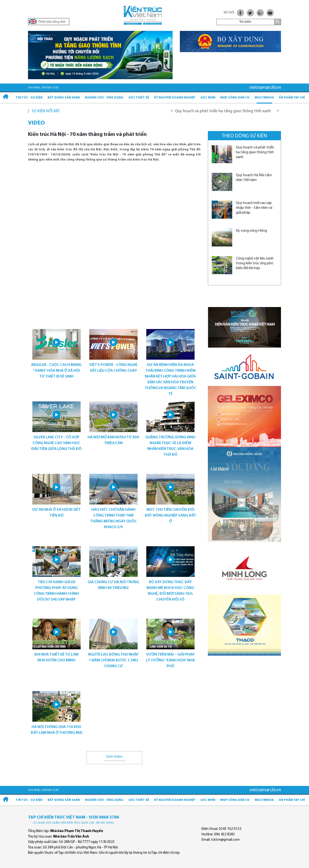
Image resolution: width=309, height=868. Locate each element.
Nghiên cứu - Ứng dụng (104, 98)
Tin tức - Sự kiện (29, 98)
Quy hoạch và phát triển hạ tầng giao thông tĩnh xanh (228, 111)
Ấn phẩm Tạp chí (292, 98)
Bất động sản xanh (64, 98)
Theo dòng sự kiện (244, 136)
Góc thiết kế (139, 98)
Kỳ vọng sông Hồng (251, 231)
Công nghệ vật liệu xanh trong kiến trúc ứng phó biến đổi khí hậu (255, 263)
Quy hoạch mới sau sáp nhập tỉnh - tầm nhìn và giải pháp (254, 208)
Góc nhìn (208, 98)
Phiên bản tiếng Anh (47, 22)
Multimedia (264, 98)
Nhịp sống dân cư (235, 98)
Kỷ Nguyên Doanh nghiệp (175, 98)
